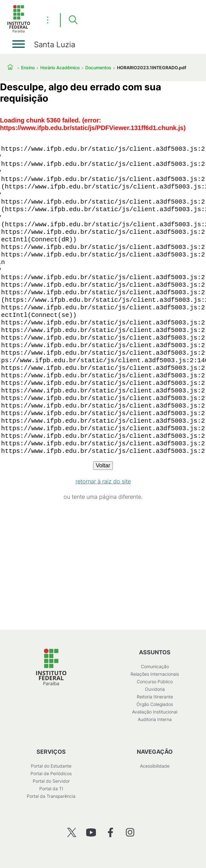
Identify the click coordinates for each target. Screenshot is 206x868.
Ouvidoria (155, 689)
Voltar (103, 465)
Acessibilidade (155, 766)
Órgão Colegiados (155, 704)
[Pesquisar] (73, 20)
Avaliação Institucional (155, 712)
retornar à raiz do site (103, 481)
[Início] (19, 31)
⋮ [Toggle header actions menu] (48, 20)
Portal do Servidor (51, 781)
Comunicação (155, 666)
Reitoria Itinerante (155, 697)
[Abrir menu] (19, 44)
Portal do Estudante (51, 766)
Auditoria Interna (155, 719)
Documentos (98, 68)
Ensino (28, 68)
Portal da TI (51, 789)
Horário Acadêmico (60, 68)
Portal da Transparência (51, 796)
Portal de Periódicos (51, 773)
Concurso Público (155, 682)
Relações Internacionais (155, 674)
